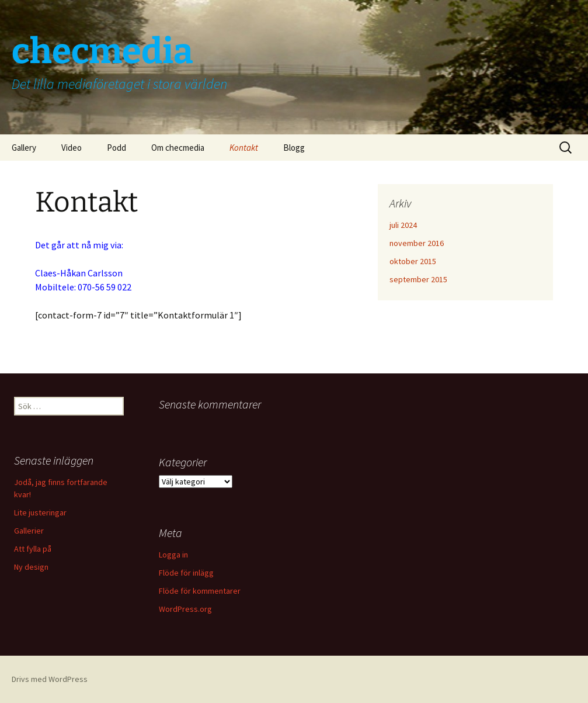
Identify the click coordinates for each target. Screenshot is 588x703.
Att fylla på (33, 549)
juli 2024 (403, 225)
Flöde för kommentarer (200, 591)
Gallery (24, 148)
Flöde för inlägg (186, 573)
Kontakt (244, 148)
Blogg (294, 148)
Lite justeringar (40, 512)
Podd (116, 148)
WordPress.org (185, 609)
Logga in (173, 555)
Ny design (31, 567)
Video (72, 148)
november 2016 (417, 243)
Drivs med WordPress (50, 679)
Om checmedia (178, 148)
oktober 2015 (413, 261)
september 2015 (418, 279)
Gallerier (29, 531)
